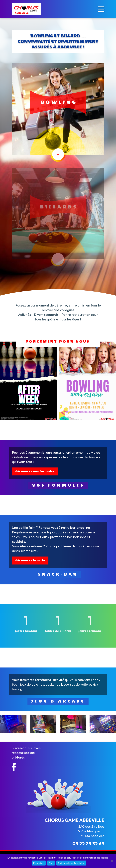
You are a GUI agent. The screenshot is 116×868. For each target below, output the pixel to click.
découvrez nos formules (35, 471)
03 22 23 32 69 (88, 844)
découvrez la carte (30, 560)
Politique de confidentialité (71, 863)
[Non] (112, 861)
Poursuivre (39, 863)
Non (51, 863)
